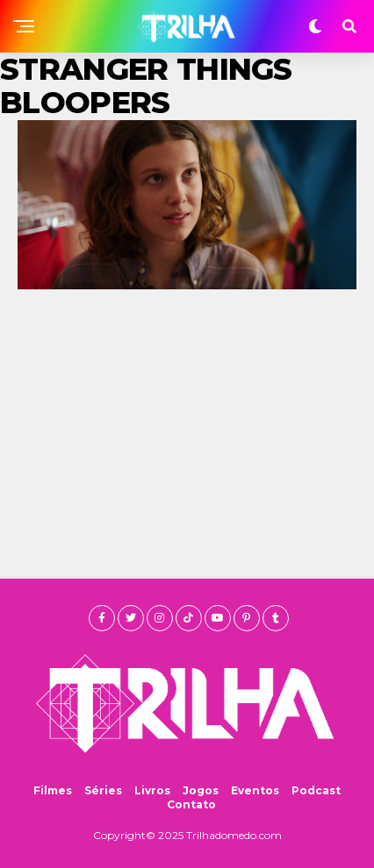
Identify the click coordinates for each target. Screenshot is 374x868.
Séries (103, 790)
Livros (152, 790)
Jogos (201, 790)
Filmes (53, 790)
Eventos (255, 790)
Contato (191, 804)
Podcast (316, 790)
